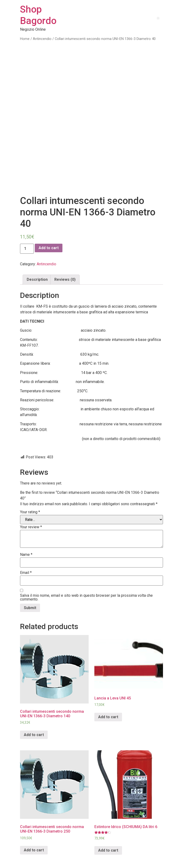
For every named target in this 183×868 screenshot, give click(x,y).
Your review (31, 506)
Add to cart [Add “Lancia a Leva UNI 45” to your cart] (108, 696)
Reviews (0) (65, 259)
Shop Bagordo (38, 15)
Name (26, 534)
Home (25, 39)
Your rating (30, 491)
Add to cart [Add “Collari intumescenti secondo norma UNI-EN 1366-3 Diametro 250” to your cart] (34, 829)
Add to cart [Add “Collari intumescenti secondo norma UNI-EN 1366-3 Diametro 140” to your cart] (34, 714)
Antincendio (42, 39)
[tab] (37, 259)
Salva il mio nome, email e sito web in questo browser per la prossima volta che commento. (86, 577)
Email (26, 552)
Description (37, 259)
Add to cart (49, 227)
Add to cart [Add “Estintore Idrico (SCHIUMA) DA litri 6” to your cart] (108, 829)
